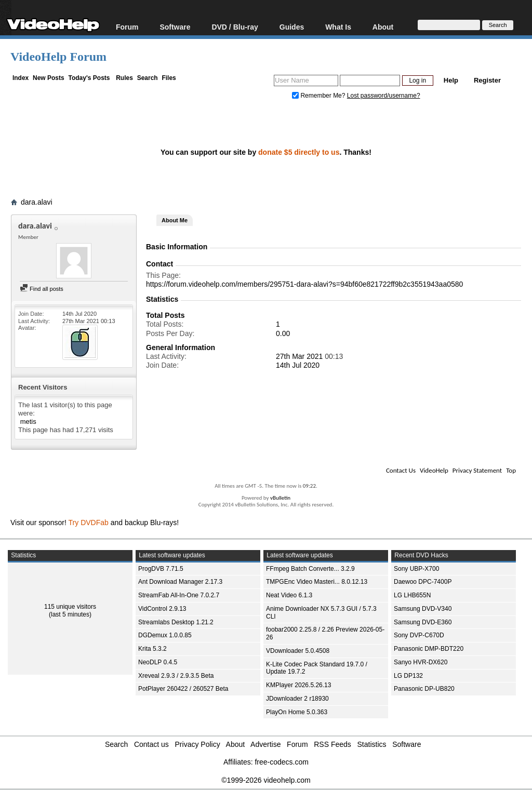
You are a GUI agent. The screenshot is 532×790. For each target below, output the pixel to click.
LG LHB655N (412, 595)
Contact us (151, 744)
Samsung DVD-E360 (423, 622)
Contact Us (401, 470)
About (383, 27)
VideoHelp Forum (58, 57)
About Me (175, 220)
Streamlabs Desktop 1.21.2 (176, 622)
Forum (127, 27)
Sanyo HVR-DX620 (421, 662)
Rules (124, 78)
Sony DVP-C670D (419, 635)
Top (511, 470)
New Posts (49, 78)
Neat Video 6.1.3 (289, 595)
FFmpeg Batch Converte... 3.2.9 (310, 569)
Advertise (265, 744)
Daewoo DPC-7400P (423, 582)
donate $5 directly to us (299, 152)
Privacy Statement (477, 470)
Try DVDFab (89, 523)
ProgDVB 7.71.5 (161, 569)
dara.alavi (37, 202)
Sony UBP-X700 (416, 569)
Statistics (372, 744)
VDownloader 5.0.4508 (298, 651)
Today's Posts (89, 78)
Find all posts (42, 289)
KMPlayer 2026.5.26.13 (298, 685)
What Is (338, 27)
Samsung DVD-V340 (423, 609)
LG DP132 (408, 676)
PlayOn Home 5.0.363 (297, 712)
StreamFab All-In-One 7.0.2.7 (179, 595)
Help (451, 80)
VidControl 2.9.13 (162, 609)
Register (487, 80)
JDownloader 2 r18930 (297, 699)
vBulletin (280, 498)
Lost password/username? (384, 96)
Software (175, 27)
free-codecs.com (281, 762)
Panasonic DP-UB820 (424, 689)
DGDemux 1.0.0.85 (165, 635)
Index (21, 78)
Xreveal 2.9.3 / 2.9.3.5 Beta (176, 676)
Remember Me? (320, 96)
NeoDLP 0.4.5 (158, 662)
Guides (292, 27)
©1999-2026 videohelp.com (266, 780)
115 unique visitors (70, 607)
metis (28, 421)
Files (169, 78)
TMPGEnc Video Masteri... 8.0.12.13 (317, 582)
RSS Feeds (332, 744)
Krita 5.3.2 (152, 649)
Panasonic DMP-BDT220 (429, 649)
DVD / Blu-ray (235, 27)
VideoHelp (434, 470)
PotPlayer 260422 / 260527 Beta (183, 689)
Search (148, 78)
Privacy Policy (198, 744)
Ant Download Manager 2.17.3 (180, 582)
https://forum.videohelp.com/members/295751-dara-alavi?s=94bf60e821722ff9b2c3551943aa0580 (304, 284)
